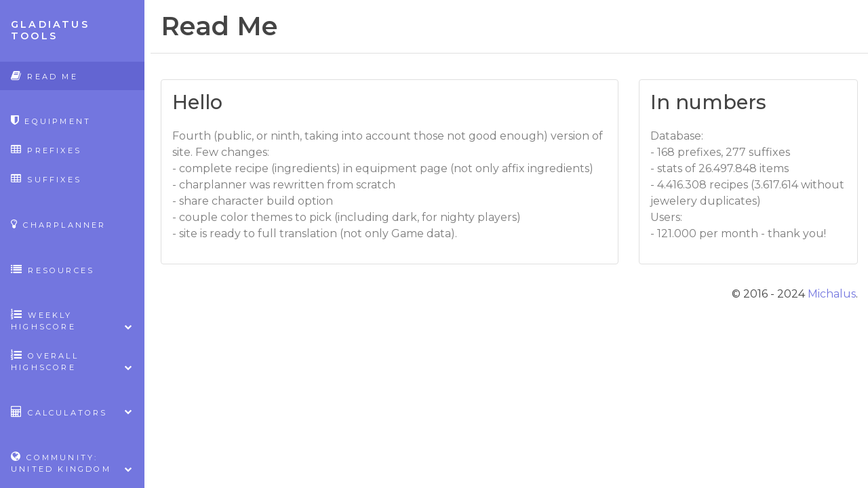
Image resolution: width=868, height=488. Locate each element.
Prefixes (46, 149)
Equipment (51, 120)
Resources (53, 269)
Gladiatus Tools (50, 30)
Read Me (44, 76)
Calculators (72, 412)
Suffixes (46, 179)
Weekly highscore (72, 321)
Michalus (832, 294)
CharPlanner (59, 224)
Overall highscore (72, 361)
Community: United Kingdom (72, 463)
